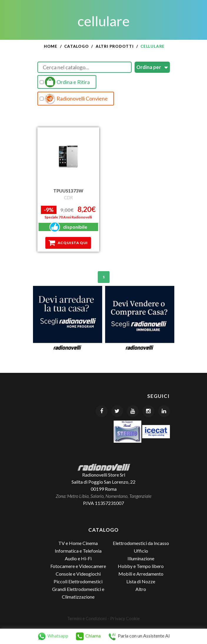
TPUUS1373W (68, 191)
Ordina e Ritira (65, 82)
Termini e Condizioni (87, 618)
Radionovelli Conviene (74, 99)
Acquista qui (68, 243)
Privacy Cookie (125, 618)
